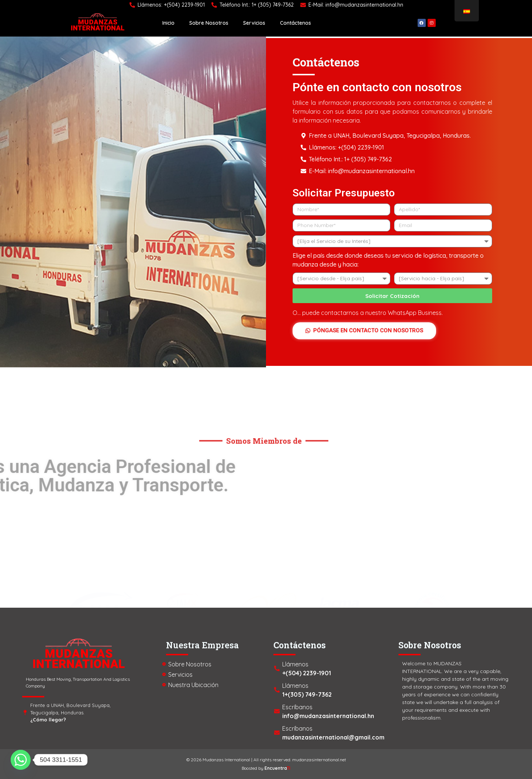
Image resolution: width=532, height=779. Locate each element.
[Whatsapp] (21, 760)
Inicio (168, 23)
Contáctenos (296, 23)
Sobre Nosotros (209, 23)
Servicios (254, 23)
